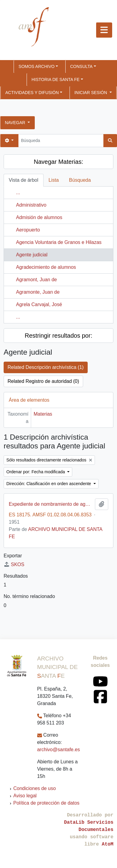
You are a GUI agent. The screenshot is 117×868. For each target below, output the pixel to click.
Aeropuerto (28, 230)
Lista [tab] (54, 180)
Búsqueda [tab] (80, 180)
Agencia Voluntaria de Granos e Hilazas (59, 242)
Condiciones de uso (35, 788)
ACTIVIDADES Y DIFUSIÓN (32, 93)
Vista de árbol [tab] (24, 180)
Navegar (16, 123)
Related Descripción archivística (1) (46, 367)
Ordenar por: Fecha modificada (36, 472)
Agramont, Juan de (36, 280)
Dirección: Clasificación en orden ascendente (49, 484)
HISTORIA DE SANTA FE (55, 79)
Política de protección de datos (46, 803)
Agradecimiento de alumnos (46, 267)
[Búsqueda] (61, 141)
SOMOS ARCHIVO (36, 66)
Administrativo (31, 205)
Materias (43, 414)
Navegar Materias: (58, 162)
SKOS (14, 564)
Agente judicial (32, 255)
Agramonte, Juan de (38, 292)
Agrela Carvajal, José (39, 304)
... (18, 193)
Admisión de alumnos (39, 217)
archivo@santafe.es (59, 750)
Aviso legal (25, 796)
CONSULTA (81, 66)
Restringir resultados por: (58, 336)
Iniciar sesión (91, 93)
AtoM (108, 844)
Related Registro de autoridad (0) (43, 381)
